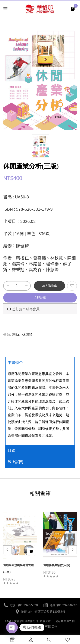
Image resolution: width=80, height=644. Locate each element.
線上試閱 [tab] (15, 462)
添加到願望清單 (72, 286)
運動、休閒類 (22, 335)
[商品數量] (17, 286)
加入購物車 (49, 286)
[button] (73, 8)
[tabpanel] (40, 406)
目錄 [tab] (12, 450)
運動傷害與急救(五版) (57, 565)
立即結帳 (40, 298)
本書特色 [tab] (15, 363)
